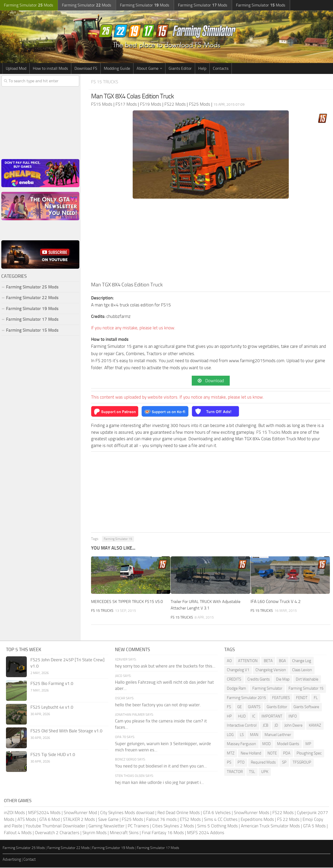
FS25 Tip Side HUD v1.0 (53, 755)
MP (308, 745)
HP (229, 717)
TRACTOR (235, 772)
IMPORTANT (272, 717)
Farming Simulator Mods (28, 5)
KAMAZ (315, 726)
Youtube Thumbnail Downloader (55, 826)
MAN (254, 735)
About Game (148, 68)
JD (276, 726)
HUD (242, 717)
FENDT (302, 698)
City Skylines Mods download (127, 813)
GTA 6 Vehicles (217, 813)
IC (254, 717)
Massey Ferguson (241, 745)
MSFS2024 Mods (44, 813)
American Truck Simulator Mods (270, 826)
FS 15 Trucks (106, 82)
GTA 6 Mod (50, 820)
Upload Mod (16, 68)
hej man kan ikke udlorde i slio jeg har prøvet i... (159, 783)
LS (242, 735)
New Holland (251, 754)
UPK (265, 772)
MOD (267, 745)
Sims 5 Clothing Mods (217, 826)
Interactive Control (242, 726)
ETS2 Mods (190, 820)
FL (316, 698)
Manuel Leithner (278, 735)
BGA (282, 661)
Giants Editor (180, 68)
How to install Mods (50, 68)
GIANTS (254, 708)
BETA (268, 661)
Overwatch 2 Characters (57, 833)
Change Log (302, 661)
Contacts (221, 68)
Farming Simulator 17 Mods (32, 319)
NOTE (272, 754)
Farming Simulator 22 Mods (32, 298)
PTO (241, 763)
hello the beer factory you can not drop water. (158, 705)
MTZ (231, 754)
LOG (230, 735)
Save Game (108, 820)
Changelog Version (271, 671)
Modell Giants (288, 745)
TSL (252, 772)
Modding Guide (117, 68)
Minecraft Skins (124, 833)
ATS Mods (27, 820)
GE (239, 708)
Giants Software (306, 708)
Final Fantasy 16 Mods (163, 833)
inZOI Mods (14, 813)
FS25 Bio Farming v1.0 (52, 684)
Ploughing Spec (309, 754)
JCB (265, 726)
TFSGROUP (302, 763)
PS (229, 763)
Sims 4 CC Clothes (221, 820)
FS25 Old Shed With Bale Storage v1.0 (66, 731)
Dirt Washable (307, 680)
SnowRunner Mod (80, 813)
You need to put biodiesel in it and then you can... (161, 766)
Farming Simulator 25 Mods (32, 287)
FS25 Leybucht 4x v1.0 (52, 708)
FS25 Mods (132, 820)
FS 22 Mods (288, 820)
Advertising (12, 860)
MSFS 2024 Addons (206, 833)
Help (202, 68)
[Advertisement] (211, 242)
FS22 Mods (283, 813)
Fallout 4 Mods (18, 833)
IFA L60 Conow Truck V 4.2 (276, 602)
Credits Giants (259, 680)
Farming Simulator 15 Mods (32, 330)
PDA (287, 754)
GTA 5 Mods (314, 826)
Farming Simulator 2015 (246, 698)
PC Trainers (138, 826)
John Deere (293, 726)
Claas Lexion (302, 671)
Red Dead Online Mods (179, 813)
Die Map (283, 680)
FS (229, 708)
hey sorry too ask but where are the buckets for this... (165, 666)
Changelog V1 (238, 671)
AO (229, 661)
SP (284, 763)
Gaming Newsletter (107, 826)
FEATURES (281, 698)
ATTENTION (248, 661)
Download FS (86, 68)
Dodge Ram (236, 689)
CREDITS (234, 680)
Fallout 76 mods (161, 820)
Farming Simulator (267, 689)
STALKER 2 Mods (79, 820)
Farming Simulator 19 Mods (32, 309)
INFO (293, 717)
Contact (30, 860)
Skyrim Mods (95, 833)
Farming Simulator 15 (118, 540)
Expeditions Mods (257, 820)
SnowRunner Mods (252, 813)
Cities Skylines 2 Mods (173, 826)
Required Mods (263, 763)
